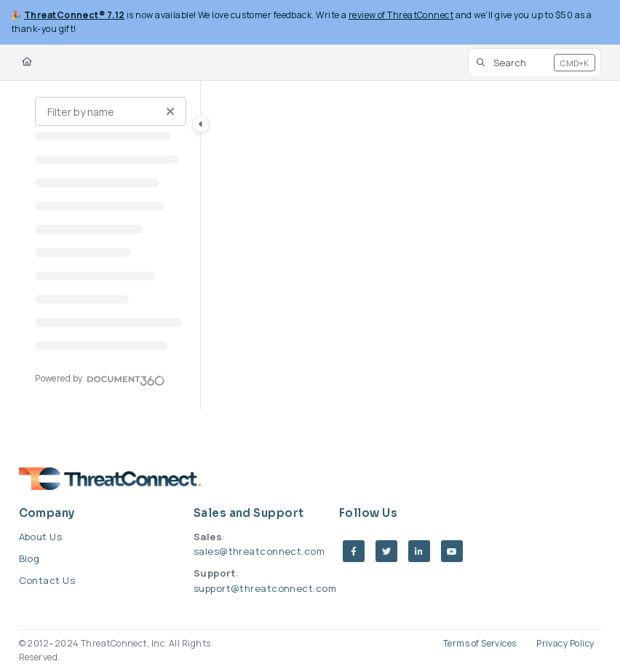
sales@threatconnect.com (259, 551)
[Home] (27, 62)
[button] (535, 63)
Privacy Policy (565, 643)
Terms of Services (480, 643)
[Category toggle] (201, 124)
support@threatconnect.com (265, 588)
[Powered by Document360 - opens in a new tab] (100, 379)
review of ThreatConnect (401, 15)
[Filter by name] (111, 111)
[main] (401, 245)
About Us (41, 537)
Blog (29, 558)
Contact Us (47, 580)
